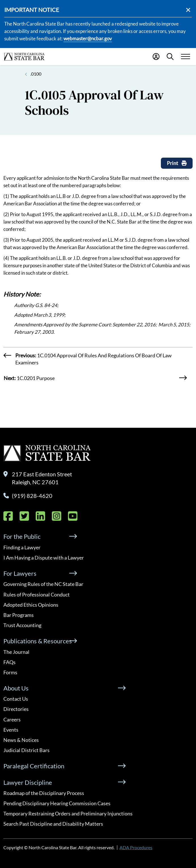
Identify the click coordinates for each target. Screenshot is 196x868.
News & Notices (21, 740)
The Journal (16, 652)
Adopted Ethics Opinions (31, 605)
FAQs (9, 662)
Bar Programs (19, 615)
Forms (10, 672)
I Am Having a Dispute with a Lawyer (44, 558)
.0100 (36, 74)
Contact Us (16, 699)
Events (11, 730)
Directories (16, 709)
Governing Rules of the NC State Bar (43, 584)
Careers (12, 719)
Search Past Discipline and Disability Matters (53, 824)
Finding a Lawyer (22, 547)
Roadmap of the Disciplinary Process (44, 793)
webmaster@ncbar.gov (88, 38)
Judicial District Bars (26, 750)
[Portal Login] (156, 57)
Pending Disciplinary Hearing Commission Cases (57, 803)
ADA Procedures (136, 847)
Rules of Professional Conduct (37, 594)
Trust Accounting (22, 625)
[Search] (170, 57)
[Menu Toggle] (185, 57)
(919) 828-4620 (32, 496)
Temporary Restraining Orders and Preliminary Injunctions (68, 813)
